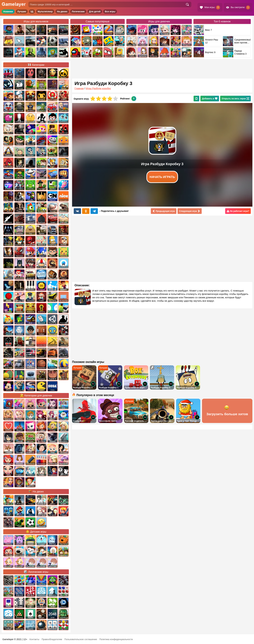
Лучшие (22, 11)
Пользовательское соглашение (81, 639)
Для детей (95, 11)
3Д (32, 11)
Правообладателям (52, 639)
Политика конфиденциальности (116, 639)
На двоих (62, 11)
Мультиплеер (45, 11)
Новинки (8, 11)
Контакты (34, 639)
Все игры (110, 11)
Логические (78, 11)
